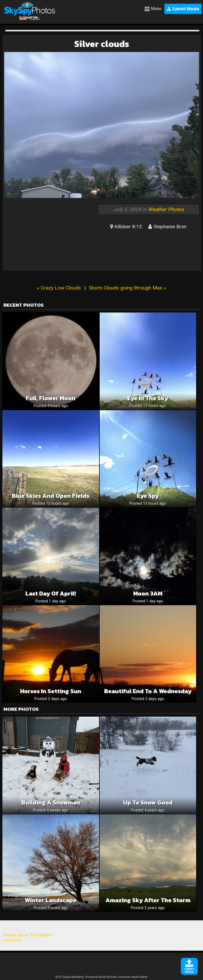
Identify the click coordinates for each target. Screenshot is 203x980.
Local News (12, 940)
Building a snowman (51, 803)
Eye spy (148, 496)
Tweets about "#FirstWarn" (27, 935)
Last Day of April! (51, 593)
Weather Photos (166, 209)
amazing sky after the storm (148, 900)
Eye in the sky (148, 398)
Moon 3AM (148, 593)
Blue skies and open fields (51, 496)
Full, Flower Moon (51, 398)
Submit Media (183, 9)
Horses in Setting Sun (51, 691)
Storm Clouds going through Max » (127, 288)
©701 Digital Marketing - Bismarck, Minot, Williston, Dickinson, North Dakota (101, 977)
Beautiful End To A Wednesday (148, 691)
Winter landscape (51, 900)
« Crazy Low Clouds (59, 288)
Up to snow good (148, 803)
